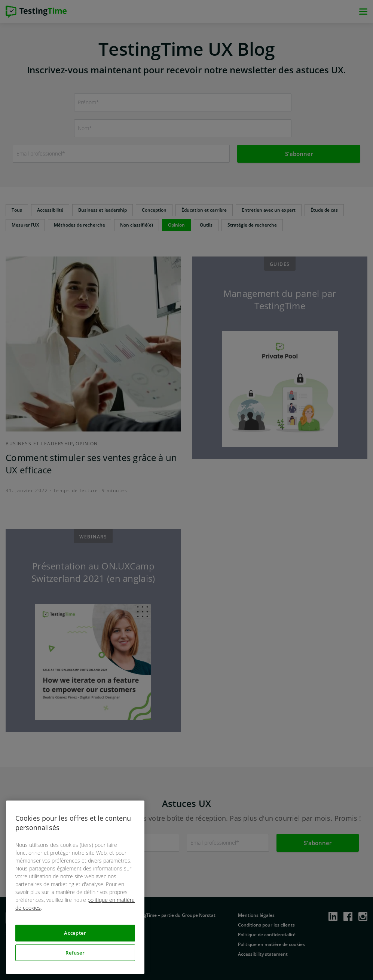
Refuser (75, 953)
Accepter (75, 933)
